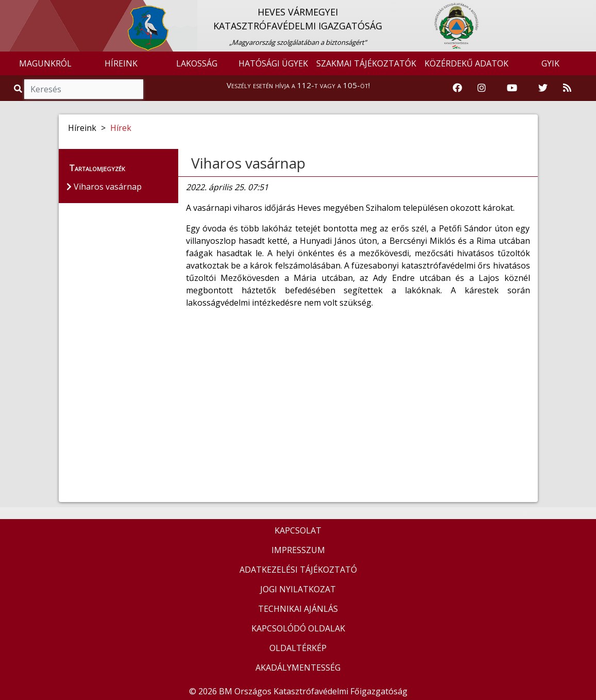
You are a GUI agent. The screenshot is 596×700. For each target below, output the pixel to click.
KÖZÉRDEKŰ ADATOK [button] (466, 63)
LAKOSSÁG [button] (197, 63)
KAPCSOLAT (298, 530)
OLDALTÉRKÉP (298, 648)
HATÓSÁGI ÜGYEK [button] (273, 63)
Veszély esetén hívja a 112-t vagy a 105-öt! (298, 85)
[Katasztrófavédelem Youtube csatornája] (512, 88)
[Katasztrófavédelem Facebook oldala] (457, 88)
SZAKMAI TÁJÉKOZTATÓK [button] (366, 63)
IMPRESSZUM (298, 550)
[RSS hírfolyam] (567, 88)
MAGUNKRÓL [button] (45, 63)
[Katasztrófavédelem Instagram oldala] (482, 88)
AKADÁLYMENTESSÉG (298, 668)
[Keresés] (84, 89)
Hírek (121, 128)
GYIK (550, 63)
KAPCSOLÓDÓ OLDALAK (298, 628)
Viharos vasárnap (248, 163)
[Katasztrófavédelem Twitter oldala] (543, 88)
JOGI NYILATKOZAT (298, 589)
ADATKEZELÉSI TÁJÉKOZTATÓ (298, 570)
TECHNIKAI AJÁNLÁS (298, 609)
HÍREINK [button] (121, 63)
